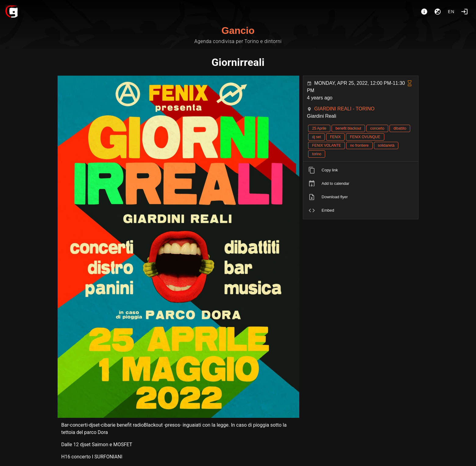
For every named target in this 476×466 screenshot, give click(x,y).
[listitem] (361, 170)
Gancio (238, 30)
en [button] (451, 12)
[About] (424, 12)
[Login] (464, 12)
